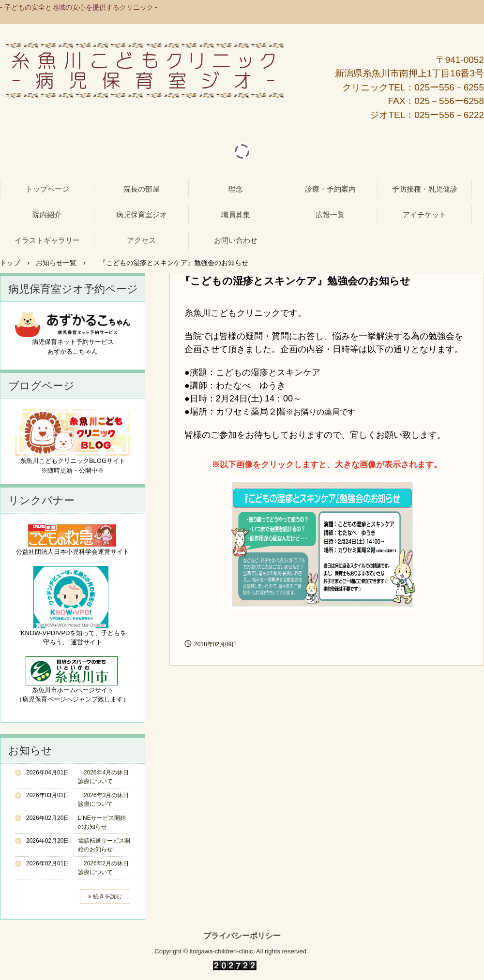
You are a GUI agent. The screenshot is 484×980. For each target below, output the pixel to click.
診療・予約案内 (330, 189)
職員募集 (236, 215)
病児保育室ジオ (142, 215)
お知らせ (30, 750)
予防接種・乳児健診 (425, 189)
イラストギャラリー (47, 240)
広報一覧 (330, 215)
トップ (10, 263)
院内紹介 (47, 215)
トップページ (47, 189)
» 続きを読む (105, 896)
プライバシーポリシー (242, 936)
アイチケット (424, 215)
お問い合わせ (236, 240)
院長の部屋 (142, 189)
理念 (236, 189)
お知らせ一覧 (56, 263)
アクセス (141, 240)
